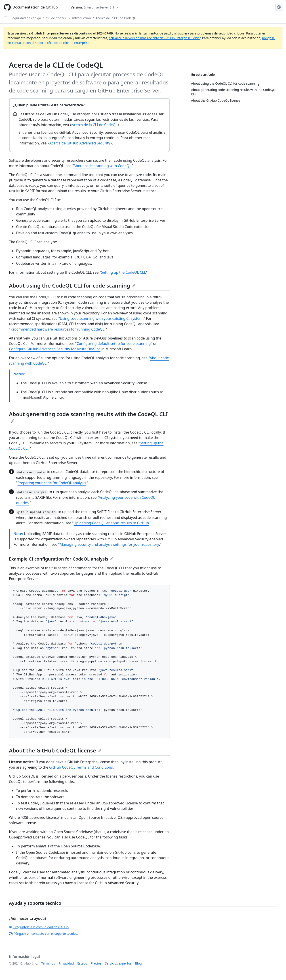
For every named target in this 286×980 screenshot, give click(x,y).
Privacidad (66, 963)
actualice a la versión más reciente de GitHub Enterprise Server (155, 38)
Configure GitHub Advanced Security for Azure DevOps (55, 349)
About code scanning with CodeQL (102, 166)
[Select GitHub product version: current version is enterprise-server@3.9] (95, 7)
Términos (48, 963)
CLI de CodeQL (57, 18)
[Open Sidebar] (5, 18)
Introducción (82, 18)
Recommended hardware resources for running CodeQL (58, 329)
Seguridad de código (26, 18)
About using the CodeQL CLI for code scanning (72, 285)
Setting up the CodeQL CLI (123, 272)
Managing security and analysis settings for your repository (109, 544)
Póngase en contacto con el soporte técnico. (43, 934)
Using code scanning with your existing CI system (101, 318)
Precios (96, 963)
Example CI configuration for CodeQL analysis (61, 559)
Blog (139, 963)
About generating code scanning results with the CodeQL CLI (88, 417)
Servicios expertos (118, 963)
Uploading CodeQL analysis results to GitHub (111, 523)
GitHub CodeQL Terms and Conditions (81, 767)
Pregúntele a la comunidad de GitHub (39, 927)
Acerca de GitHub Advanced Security (80, 143)
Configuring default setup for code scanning (114, 344)
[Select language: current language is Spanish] (279, 7)
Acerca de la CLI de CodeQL (116, 18)
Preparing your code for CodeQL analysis (52, 483)
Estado (82, 963)
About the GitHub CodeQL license (55, 750)
